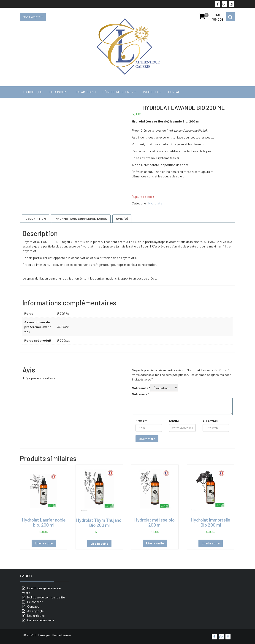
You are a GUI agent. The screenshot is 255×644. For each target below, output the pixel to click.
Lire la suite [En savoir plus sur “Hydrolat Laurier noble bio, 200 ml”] (44, 543)
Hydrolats (155, 203)
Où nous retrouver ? (119, 92)
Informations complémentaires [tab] (81, 219)
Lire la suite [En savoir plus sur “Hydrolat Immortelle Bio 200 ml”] (211, 543)
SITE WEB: (210, 420)
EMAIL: (174, 420)
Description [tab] (36, 219)
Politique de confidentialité (46, 597)
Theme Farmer (61, 635)
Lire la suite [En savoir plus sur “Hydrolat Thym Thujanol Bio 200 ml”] (99, 543)
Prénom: (142, 420)
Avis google (152, 92)
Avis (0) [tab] (122, 219)
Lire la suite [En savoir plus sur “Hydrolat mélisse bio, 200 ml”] (155, 543)
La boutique (33, 92)
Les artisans (85, 92)
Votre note (141, 388)
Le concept (59, 92)
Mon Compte (33, 17)
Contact (175, 92)
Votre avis (141, 394)
